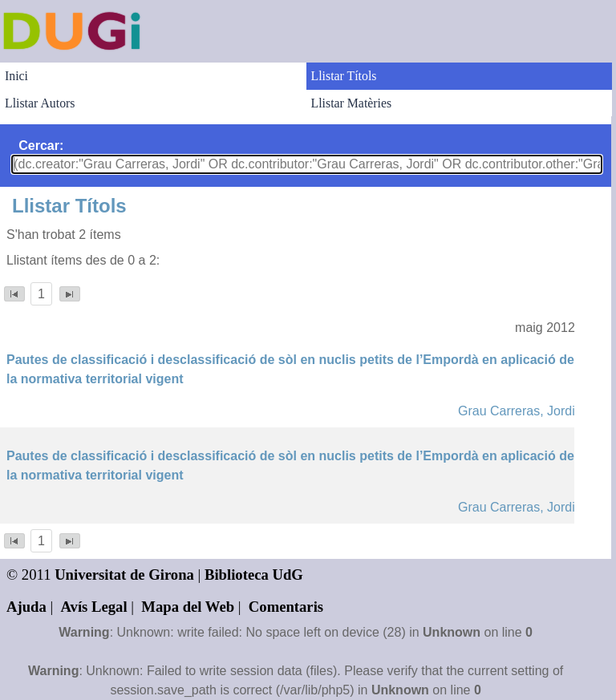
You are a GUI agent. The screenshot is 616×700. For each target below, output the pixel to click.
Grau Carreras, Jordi (517, 411)
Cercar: (41, 146)
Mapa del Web (188, 607)
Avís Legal (94, 607)
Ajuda (26, 607)
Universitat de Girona (124, 575)
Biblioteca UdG (254, 575)
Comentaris (286, 607)
